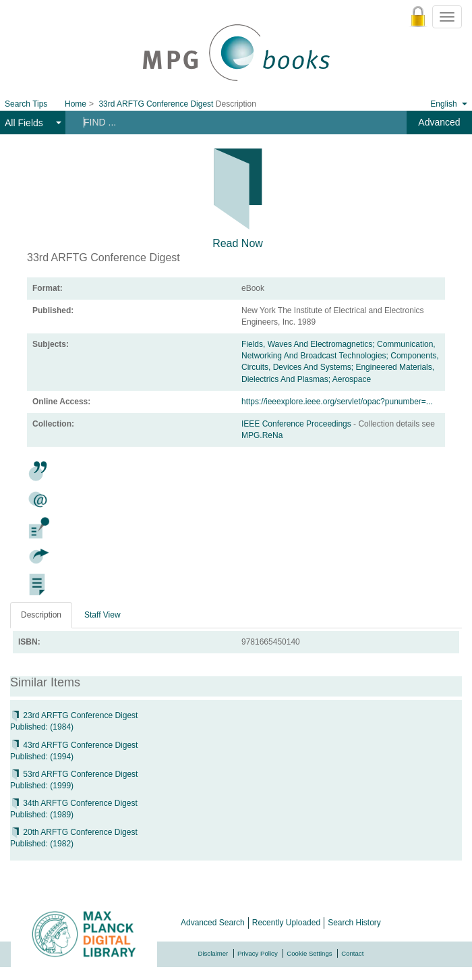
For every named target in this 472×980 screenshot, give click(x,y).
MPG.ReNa (262, 435)
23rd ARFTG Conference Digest (74, 715)
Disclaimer (213, 953)
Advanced (439, 122)
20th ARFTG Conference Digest (74, 832)
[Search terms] (227, 122)
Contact (352, 953)
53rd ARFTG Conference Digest (74, 774)
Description (41, 615)
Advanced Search (213, 923)
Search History (354, 923)
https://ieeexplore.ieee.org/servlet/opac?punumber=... (337, 402)
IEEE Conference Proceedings (297, 424)
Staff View (102, 615)
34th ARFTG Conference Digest (74, 803)
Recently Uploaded (286, 923)
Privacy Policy (258, 953)
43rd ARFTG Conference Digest (74, 745)
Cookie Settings (309, 953)
